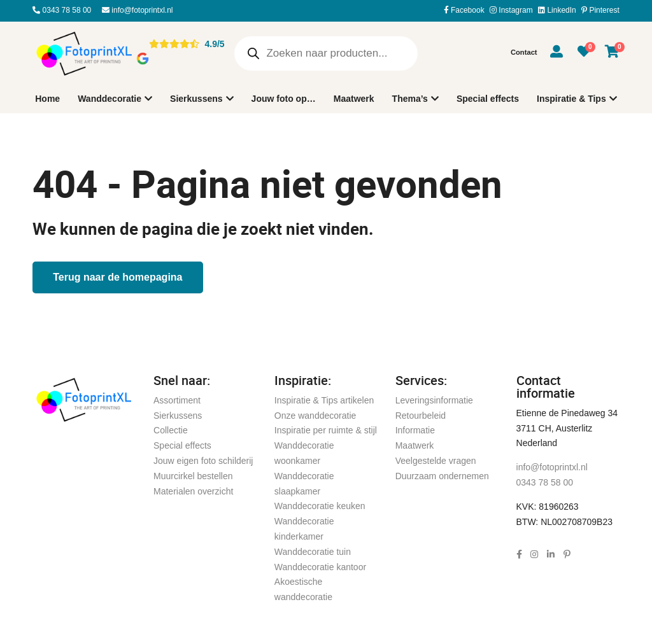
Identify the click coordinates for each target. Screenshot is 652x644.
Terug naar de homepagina (117, 277)
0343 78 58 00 (62, 10)
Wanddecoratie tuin (313, 552)
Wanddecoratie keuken (320, 506)
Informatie (415, 430)
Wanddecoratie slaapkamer (304, 484)
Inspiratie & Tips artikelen (324, 400)
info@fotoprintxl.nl (138, 10)
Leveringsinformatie (434, 400)
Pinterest (600, 10)
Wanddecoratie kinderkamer (304, 529)
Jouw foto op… (284, 99)
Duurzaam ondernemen (442, 476)
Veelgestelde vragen (436, 461)
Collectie (171, 430)
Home (47, 99)
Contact (524, 52)
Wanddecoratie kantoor (320, 567)
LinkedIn (557, 10)
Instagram (511, 10)
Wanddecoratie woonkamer (304, 453)
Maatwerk (354, 99)
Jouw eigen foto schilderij (203, 461)
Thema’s (410, 99)
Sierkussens (196, 99)
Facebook (464, 10)
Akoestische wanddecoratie (303, 589)
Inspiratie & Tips (571, 99)
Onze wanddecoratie (315, 416)
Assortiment (177, 400)
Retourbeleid (421, 416)
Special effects (488, 99)
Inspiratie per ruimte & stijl (326, 430)
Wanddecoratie (110, 99)
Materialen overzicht (193, 491)
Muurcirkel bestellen (193, 476)
